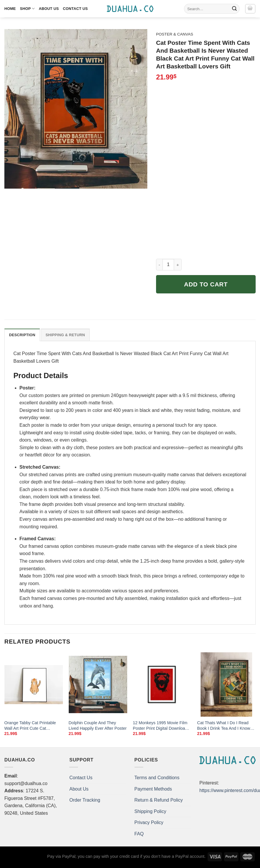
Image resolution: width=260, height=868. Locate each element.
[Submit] (234, 9)
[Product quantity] (168, 265)
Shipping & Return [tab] (65, 335)
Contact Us (75, 9)
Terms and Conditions (157, 778)
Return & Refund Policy (159, 800)
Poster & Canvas (175, 34)
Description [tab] (22, 335)
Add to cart (206, 284)
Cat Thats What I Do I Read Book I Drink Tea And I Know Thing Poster (224, 726)
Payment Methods (153, 789)
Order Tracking (85, 800)
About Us (49, 9)
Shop (27, 9)
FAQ (139, 834)
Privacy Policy (149, 822)
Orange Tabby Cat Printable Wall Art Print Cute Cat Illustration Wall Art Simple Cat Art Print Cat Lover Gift (32, 726)
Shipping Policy (150, 811)
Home (10, 9)
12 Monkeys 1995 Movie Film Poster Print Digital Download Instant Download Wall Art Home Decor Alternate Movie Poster (160, 726)
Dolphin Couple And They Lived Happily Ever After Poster (98, 726)
